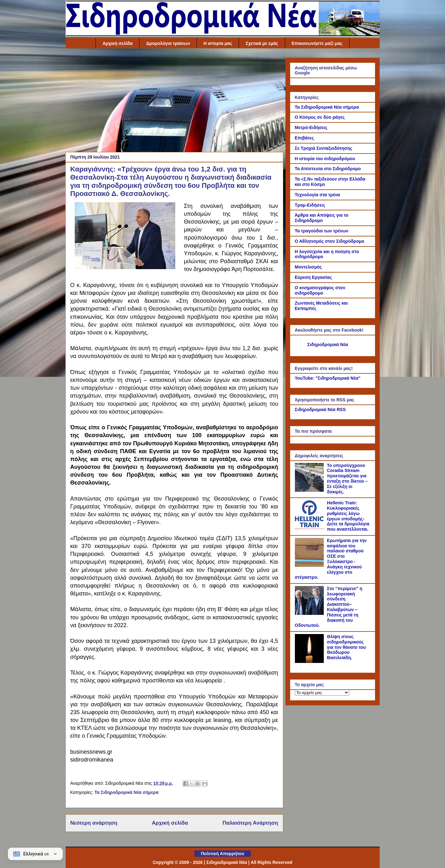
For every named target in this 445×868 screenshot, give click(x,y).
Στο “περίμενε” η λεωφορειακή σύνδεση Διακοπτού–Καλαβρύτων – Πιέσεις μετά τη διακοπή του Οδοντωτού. (329, 607)
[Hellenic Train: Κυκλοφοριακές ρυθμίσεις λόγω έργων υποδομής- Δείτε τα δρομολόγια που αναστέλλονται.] (310, 528)
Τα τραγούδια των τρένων (322, 231)
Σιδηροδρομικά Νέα (328, 344)
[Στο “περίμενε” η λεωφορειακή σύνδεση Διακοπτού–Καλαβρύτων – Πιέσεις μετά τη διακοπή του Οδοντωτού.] (310, 613)
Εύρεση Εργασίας (314, 277)
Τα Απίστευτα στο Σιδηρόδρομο (328, 169)
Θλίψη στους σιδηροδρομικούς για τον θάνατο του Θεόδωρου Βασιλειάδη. (346, 647)
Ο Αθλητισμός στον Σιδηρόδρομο (330, 241)
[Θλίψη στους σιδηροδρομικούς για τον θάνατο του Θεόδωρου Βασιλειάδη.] (310, 661)
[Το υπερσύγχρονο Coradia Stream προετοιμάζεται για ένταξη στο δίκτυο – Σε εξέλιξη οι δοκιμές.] (310, 490)
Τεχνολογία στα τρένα (317, 195)
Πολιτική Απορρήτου (223, 854)
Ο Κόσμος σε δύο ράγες (320, 117)
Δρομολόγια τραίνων (168, 43)
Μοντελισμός (309, 267)
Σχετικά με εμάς (262, 43)
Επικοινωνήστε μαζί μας (317, 43)
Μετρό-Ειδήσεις (311, 127)
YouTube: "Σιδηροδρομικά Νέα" (328, 378)
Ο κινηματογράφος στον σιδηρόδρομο (320, 290)
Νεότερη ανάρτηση (94, 823)
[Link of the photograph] (125, 268)
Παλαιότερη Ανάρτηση (250, 823)
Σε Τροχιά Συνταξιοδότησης (324, 148)
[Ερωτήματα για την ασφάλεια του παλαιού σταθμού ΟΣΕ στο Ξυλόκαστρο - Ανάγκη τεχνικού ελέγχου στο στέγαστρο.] (310, 565)
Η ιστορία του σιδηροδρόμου (325, 159)
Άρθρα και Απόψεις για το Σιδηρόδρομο (322, 218)
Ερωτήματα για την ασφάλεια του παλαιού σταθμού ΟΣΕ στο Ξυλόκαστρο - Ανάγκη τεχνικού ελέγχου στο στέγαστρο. (331, 559)
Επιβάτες (304, 138)
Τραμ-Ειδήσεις (310, 205)
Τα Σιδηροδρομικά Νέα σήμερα (127, 792)
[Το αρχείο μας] (322, 693)
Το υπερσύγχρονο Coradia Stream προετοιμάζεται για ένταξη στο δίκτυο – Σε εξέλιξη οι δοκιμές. (347, 479)
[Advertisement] (174, 102)
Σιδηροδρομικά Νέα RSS (320, 410)
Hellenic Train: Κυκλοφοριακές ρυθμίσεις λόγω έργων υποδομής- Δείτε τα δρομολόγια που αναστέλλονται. (348, 516)
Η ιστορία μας (218, 43)
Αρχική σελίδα (117, 43)
